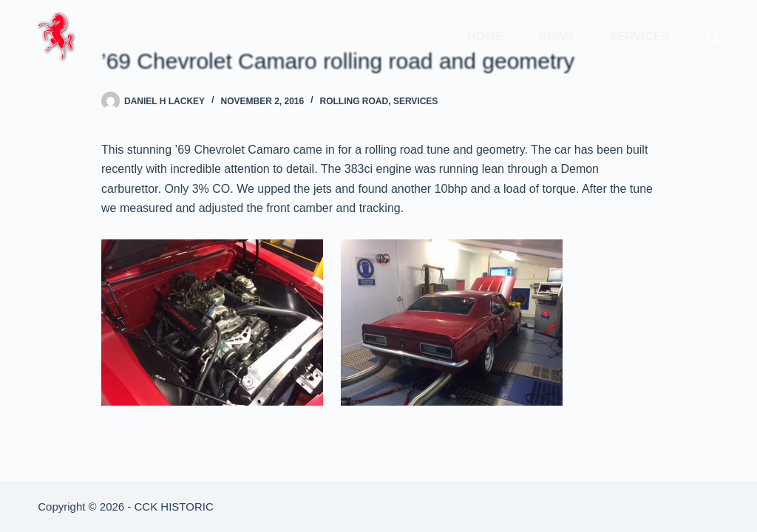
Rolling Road (354, 101)
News (556, 37)
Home (485, 37)
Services (649, 37)
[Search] (713, 37)
